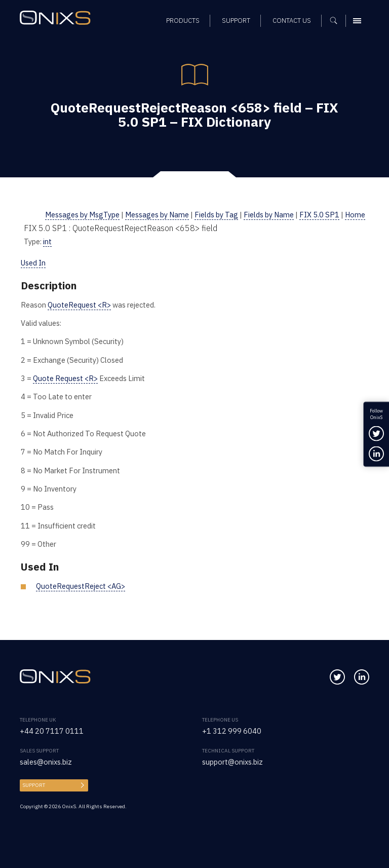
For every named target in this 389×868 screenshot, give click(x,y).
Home (355, 215)
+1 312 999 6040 (232, 731)
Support (34, 785)
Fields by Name (269, 215)
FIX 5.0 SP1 (319, 215)
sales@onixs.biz (46, 762)
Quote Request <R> (65, 378)
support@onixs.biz (232, 762)
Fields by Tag (216, 215)
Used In (33, 263)
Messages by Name (157, 215)
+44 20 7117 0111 (52, 731)
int (47, 241)
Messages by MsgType (82, 215)
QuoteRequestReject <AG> (81, 586)
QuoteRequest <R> (79, 305)
